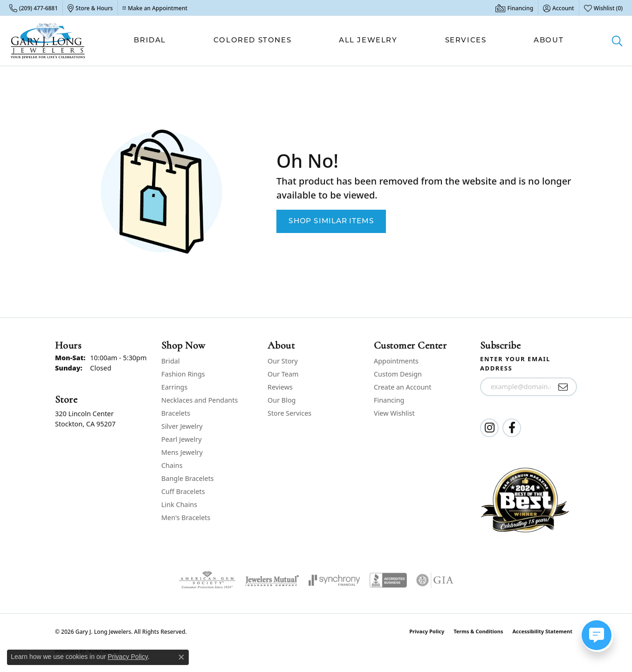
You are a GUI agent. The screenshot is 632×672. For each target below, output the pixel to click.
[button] (559, 8)
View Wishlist (394, 413)
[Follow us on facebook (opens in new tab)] (512, 428)
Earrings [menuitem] (174, 387)
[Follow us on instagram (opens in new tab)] (489, 428)
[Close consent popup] (181, 657)
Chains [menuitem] (172, 465)
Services (466, 41)
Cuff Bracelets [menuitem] (183, 491)
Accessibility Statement (542, 631)
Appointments (396, 361)
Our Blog (282, 400)
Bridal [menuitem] (171, 361)
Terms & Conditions (478, 631)
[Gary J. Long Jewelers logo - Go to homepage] (48, 41)
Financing (389, 400)
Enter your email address (515, 363)
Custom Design (398, 374)
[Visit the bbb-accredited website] (388, 580)
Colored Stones (252, 41)
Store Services (289, 413)
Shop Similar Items (331, 221)
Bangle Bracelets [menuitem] (188, 478)
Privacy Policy (427, 631)
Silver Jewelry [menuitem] (182, 426)
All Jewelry (368, 41)
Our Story (283, 361)
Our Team (283, 374)
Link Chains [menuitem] (179, 504)
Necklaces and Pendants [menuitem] (199, 400)
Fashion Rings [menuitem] (183, 374)
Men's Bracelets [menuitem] (186, 518)
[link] (34, 8)
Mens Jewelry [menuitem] (182, 452)
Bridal (150, 41)
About (549, 41)
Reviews (280, 387)
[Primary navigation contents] (349, 41)
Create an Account (402, 387)
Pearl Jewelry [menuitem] (181, 439)
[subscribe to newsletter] (563, 387)
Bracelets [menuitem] (176, 413)
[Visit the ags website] (207, 580)
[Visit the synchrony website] (334, 580)
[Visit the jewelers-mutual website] (272, 580)
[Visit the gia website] (435, 580)
